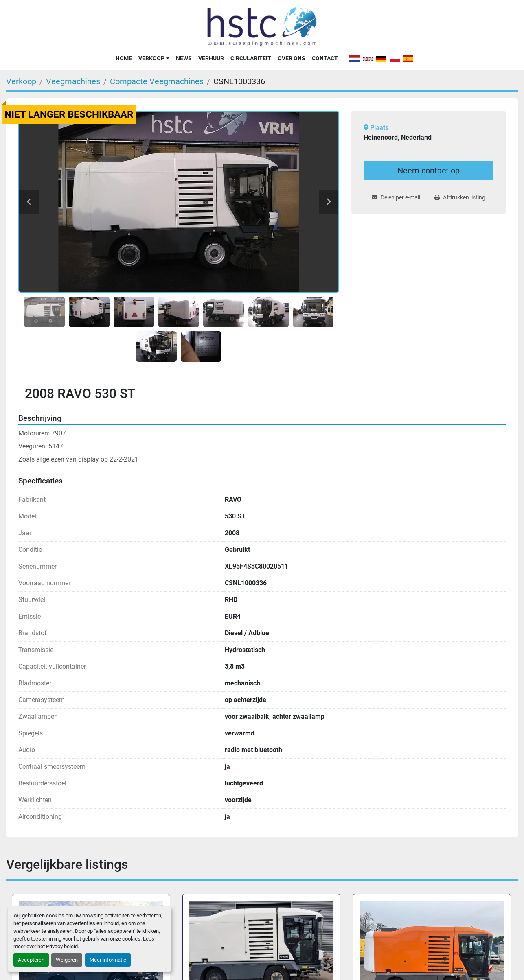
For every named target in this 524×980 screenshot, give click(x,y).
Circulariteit (251, 58)
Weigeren (67, 960)
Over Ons (292, 58)
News (184, 58)
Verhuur (211, 58)
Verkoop (151, 58)
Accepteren (31, 960)
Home (124, 58)
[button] (154, 58)
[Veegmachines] (73, 81)
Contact (325, 58)
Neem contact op (429, 171)
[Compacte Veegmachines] (157, 81)
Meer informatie (108, 960)
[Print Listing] (460, 198)
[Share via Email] (399, 198)
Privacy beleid (62, 946)
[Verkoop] (21, 81)
